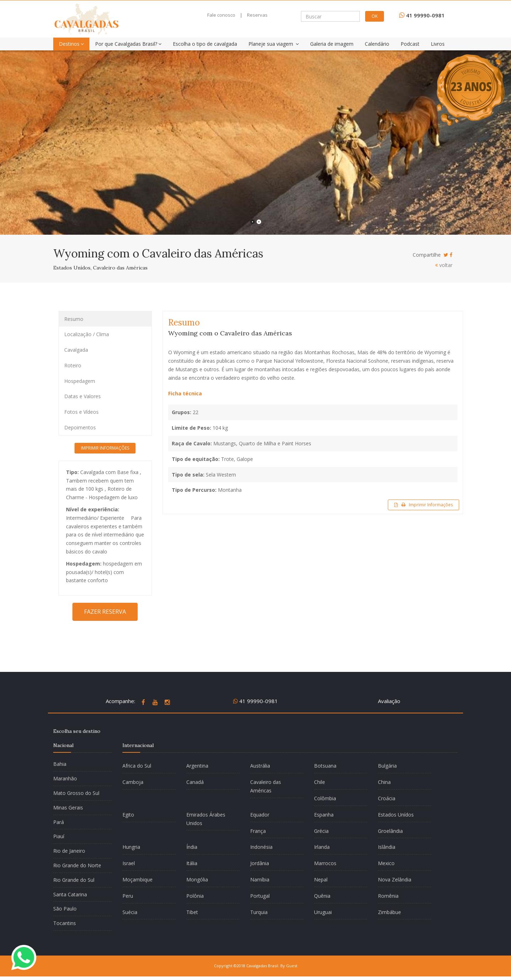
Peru (128, 896)
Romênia (388, 896)
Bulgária (387, 766)
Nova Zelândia (395, 879)
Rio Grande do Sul (74, 880)
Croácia (387, 798)
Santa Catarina (70, 894)
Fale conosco (221, 15)
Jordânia (260, 863)
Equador (260, 815)
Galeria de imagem (332, 44)
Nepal (321, 879)
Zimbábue (389, 912)
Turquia (259, 912)
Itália (192, 863)
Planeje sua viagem (274, 44)
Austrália (260, 766)
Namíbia (260, 879)
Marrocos (325, 863)
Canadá (195, 782)
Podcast (410, 44)
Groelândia (390, 831)
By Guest (289, 966)
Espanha (324, 815)
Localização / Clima (87, 334)
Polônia (195, 896)
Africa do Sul (137, 766)
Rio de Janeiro (69, 851)
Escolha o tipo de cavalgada (205, 44)
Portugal (260, 896)
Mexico (386, 863)
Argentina (197, 766)
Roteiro (73, 365)
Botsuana (325, 766)
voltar (444, 265)
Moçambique (138, 879)
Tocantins (65, 923)
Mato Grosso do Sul (76, 793)
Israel (129, 863)
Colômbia (325, 798)
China (384, 782)
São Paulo (65, 909)
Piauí (59, 836)
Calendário (377, 44)
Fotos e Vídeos (81, 412)
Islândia (387, 847)
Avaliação (389, 701)
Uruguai (323, 912)
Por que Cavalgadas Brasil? (128, 44)
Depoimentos (80, 427)
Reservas (257, 15)
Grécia (321, 831)
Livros (438, 44)
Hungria (131, 847)
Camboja (133, 782)
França (258, 831)
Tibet (192, 912)
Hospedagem (80, 381)
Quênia (322, 896)
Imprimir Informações (424, 505)
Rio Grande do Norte (77, 865)
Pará (59, 822)
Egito (128, 815)
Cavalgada (76, 350)
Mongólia (197, 879)
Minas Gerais (68, 808)
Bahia (60, 764)
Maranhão (65, 778)
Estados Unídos (396, 815)
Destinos (71, 44)
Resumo (74, 319)
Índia (192, 847)
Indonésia (261, 847)
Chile (320, 782)
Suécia (130, 912)
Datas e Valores (83, 396)
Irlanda (322, 847)
